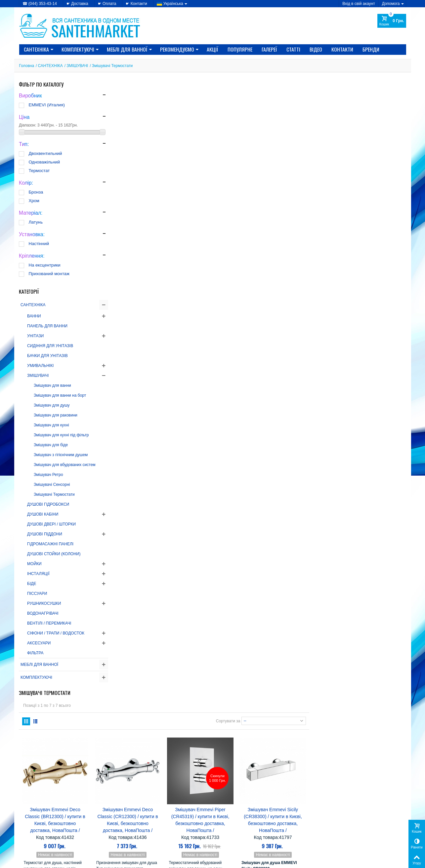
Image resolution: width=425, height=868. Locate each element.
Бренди (371, 49)
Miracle (226, 759)
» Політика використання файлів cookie (56, 829)
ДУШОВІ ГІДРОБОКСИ (48, 504)
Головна (27, 66)
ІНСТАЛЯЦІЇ (39, 574)
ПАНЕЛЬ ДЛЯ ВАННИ (48, 326)
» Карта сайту (231, 829)
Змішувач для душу (52, 405)
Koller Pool (271, 753)
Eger (283, 727)
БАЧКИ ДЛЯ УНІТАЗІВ (48, 356)
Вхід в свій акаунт (359, 4)
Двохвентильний (45, 153)
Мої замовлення (332, 823)
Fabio (270, 734)
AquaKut (275, 715)
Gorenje (251, 734)
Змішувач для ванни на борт (60, 395)
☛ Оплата (107, 4)
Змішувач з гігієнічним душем (61, 455)
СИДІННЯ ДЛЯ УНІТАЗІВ (50, 346)
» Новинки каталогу (137, 829)
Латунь (36, 222)
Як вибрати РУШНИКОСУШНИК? (71, 718)
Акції (212, 49)
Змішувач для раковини (56, 415)
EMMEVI (228, 734)
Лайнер (274, 778)
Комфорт (251, 778)
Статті (293, 49)
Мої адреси (327, 829)
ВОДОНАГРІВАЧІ (43, 613)
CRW (248, 727)
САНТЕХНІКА (39, 49)
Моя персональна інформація (344, 836)
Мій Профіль (329, 813)
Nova (281, 759)
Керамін (227, 778)
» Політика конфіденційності (46, 823)
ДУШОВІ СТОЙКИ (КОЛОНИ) (54, 554)
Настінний (39, 244)
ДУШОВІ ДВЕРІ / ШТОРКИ (52, 524)
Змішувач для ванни (53, 385)
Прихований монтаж (49, 274)
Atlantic (244, 721)
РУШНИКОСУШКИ (44, 603)
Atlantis (264, 721)
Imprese (227, 753)
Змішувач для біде (51, 445)
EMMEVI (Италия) (47, 105)
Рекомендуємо (179, 49)
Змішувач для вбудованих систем (65, 465)
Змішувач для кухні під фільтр (62, 435)
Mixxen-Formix (255, 759)
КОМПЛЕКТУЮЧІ (80, 49)
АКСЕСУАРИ (39, 643)
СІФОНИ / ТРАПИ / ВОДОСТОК (56, 633)
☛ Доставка (77, 4)
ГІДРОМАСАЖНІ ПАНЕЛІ (51, 544)
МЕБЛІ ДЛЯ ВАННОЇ (129, 49)
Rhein (297, 759)
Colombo (228, 727)
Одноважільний (44, 162)
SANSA (242, 765)
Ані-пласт (261, 771)
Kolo (292, 753)
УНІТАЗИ (36, 336)
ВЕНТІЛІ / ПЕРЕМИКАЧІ (49, 623)
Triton (224, 771)
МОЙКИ (35, 564)
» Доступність (32, 836)
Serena (263, 765)
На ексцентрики (45, 265)
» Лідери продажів (136, 836)
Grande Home (273, 740)
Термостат (39, 171)
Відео (316, 49)
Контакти (342, 49)
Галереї (269, 49)
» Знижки (127, 823)
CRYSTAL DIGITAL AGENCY (65, 861)
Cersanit (285, 721)
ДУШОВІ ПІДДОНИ (45, 534)
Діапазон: (28, 125)
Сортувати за (325, 117)
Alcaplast (252, 715)
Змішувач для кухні (52, 425)
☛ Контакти (136, 4)
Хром (34, 201)
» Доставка (228, 823)
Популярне (240, 49)
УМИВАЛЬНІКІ (41, 366)
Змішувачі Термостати (55, 494)
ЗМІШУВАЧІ (77, 66)
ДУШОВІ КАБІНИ (43, 514)
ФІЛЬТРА (36, 653)
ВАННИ (34, 316)
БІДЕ (32, 584)
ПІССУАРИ (37, 594)
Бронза (36, 192)
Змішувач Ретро (49, 475)
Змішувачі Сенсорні (52, 485)
